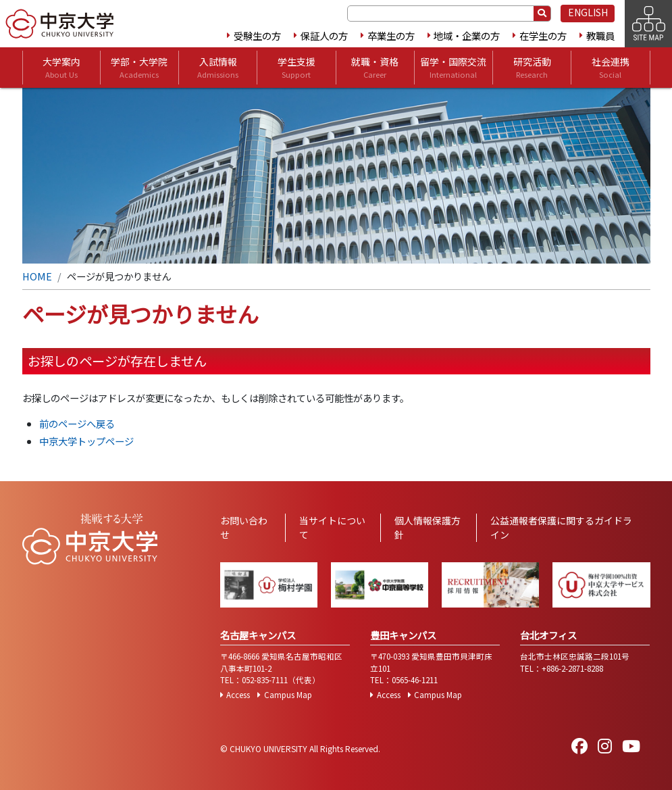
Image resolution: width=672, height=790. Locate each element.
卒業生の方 (391, 35)
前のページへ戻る (77, 423)
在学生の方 (543, 35)
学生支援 (296, 68)
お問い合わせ (244, 527)
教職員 (600, 35)
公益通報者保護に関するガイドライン (561, 527)
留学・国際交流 (453, 68)
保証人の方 (324, 35)
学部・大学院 (139, 68)
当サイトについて (332, 527)
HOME (37, 276)
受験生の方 (257, 35)
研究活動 (532, 68)
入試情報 (218, 68)
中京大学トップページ (86, 441)
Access (238, 695)
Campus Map (288, 695)
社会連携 (611, 68)
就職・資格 (375, 68)
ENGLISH (588, 12)
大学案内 (61, 68)
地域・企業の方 (467, 35)
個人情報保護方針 (428, 527)
